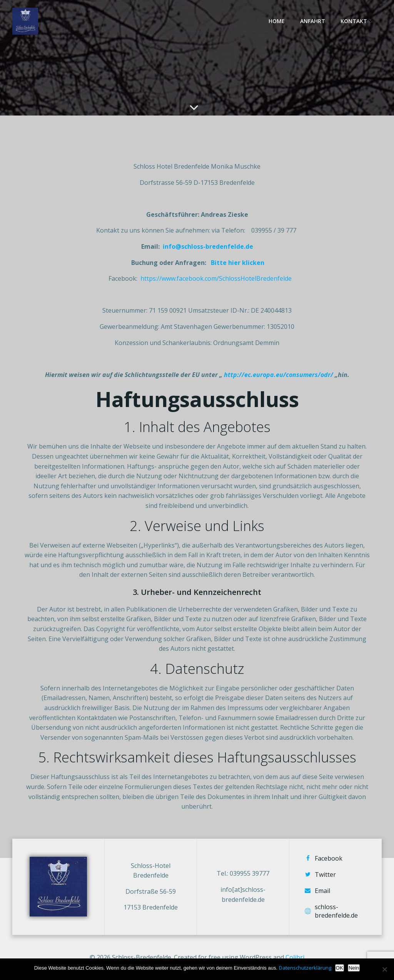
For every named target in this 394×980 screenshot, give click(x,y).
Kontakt (357, 21)
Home (277, 21)
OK (340, 968)
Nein (354, 968)
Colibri (295, 957)
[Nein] (384, 969)
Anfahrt (313, 21)
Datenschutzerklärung (305, 968)
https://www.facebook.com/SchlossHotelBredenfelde (216, 278)
